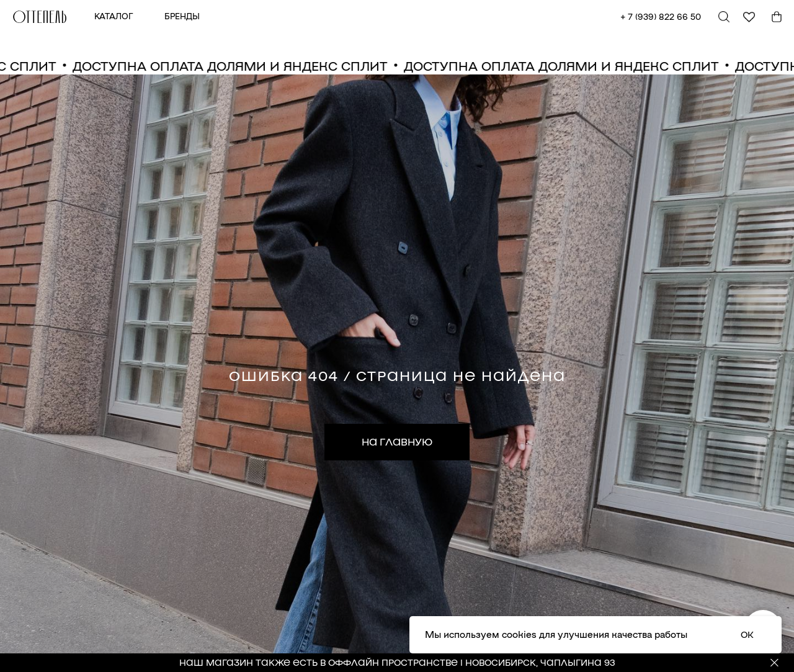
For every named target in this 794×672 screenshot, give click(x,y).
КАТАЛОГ (114, 16)
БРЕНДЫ (182, 16)
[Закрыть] (774, 663)
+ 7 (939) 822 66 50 (661, 16)
